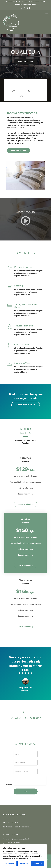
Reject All (24, 863)
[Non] (48, 861)
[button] (10, 176)
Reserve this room (26, 61)
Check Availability (26, 405)
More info (34, 84)
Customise (10, 863)
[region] (23, 856)
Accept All (38, 863)
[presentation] (30, 781)
